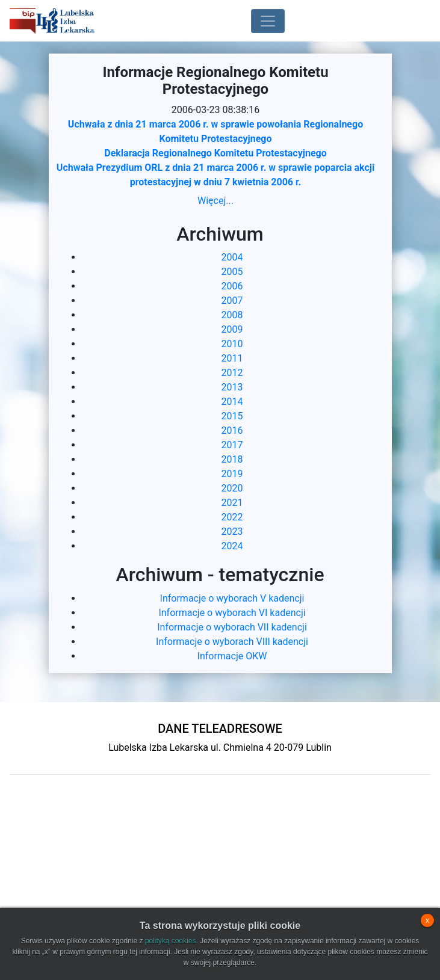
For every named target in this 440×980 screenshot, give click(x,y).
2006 (232, 286)
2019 (232, 474)
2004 (232, 257)
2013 (232, 387)
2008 (232, 315)
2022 (232, 517)
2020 (232, 488)
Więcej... (215, 201)
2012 (232, 373)
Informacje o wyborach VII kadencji (232, 627)
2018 (232, 459)
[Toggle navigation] (268, 21)
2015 (232, 416)
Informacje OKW (232, 656)
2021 (232, 503)
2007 (232, 300)
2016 (232, 430)
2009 (232, 329)
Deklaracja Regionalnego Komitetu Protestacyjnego (215, 153)
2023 (232, 532)
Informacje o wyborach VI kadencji (232, 613)
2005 (232, 272)
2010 (232, 344)
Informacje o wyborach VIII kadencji (232, 642)
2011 (232, 358)
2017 (232, 445)
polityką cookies (171, 941)
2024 (232, 546)
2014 (232, 402)
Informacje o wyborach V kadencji (232, 598)
